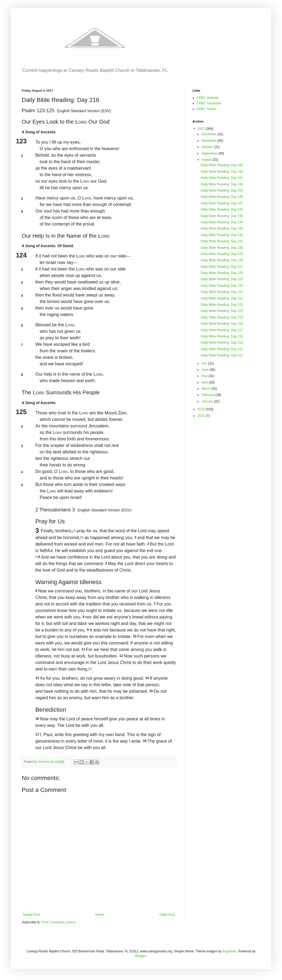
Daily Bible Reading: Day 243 (222, 165)
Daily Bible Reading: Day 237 (222, 203)
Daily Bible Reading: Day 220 (222, 311)
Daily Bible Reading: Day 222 (222, 298)
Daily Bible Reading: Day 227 (222, 267)
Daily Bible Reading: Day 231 (222, 241)
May (205, 376)
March (206, 389)
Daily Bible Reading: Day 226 (222, 273)
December (209, 134)
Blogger (141, 956)
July (205, 363)
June (205, 370)
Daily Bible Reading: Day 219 (222, 317)
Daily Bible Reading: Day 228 (222, 260)
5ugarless (229, 951)
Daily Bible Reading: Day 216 (222, 336)
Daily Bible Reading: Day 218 (222, 324)
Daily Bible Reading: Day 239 (222, 191)
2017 (202, 129)
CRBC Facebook (209, 103)
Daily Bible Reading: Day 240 (222, 184)
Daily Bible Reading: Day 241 (222, 178)
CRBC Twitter (206, 109)
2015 (202, 416)
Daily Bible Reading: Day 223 (222, 292)
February (208, 395)
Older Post (167, 915)
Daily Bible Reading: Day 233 (222, 228)
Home (100, 915)
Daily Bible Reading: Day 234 (222, 222)
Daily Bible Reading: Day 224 (222, 286)
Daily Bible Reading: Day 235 (222, 216)
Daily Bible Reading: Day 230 (222, 248)
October (208, 147)
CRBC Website (207, 98)
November (209, 141)
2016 (202, 409)
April (205, 382)
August (207, 160)
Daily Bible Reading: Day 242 (222, 172)
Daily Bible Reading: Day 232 (222, 235)
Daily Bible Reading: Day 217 (222, 330)
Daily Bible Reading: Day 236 (222, 209)
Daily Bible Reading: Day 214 (222, 349)
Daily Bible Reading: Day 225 (222, 279)
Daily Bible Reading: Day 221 (222, 305)
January (208, 401)
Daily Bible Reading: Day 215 (222, 343)
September (210, 153)
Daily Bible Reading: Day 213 (222, 355)
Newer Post (31, 915)
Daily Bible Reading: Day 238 (222, 197)
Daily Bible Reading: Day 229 (222, 254)
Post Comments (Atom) (58, 922)
